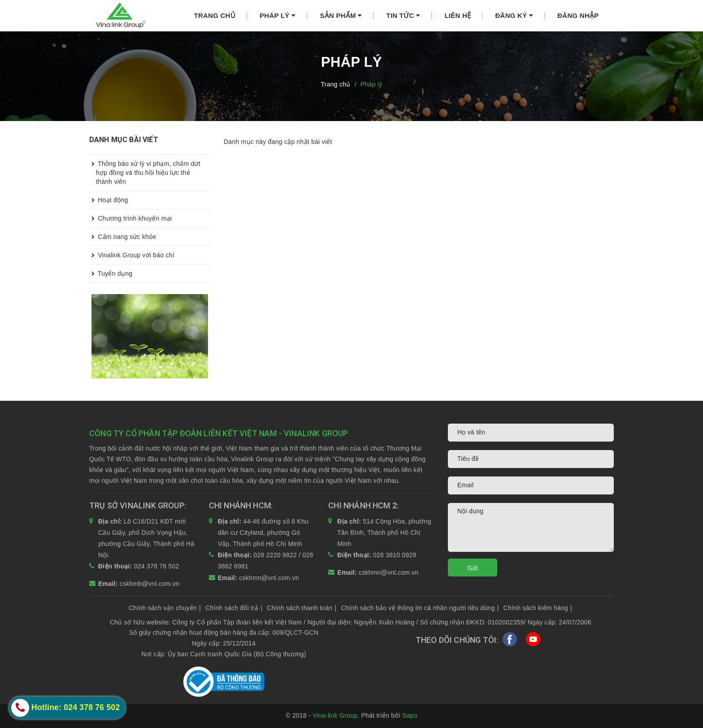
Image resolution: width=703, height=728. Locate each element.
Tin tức (404, 15)
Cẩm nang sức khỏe (123, 237)
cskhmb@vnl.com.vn (150, 584)
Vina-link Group (335, 715)
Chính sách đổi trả (234, 608)
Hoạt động (108, 200)
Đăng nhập (578, 15)
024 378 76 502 (157, 566)
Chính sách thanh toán (302, 608)
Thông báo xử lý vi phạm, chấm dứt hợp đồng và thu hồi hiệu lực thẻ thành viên (145, 170)
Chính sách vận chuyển (165, 608)
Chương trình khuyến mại (130, 218)
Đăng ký (514, 15)
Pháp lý (278, 15)
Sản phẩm (341, 15)
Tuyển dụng (111, 273)
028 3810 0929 (395, 555)
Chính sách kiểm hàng (538, 608)
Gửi (473, 568)
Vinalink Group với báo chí (132, 255)
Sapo (410, 715)
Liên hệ (458, 15)
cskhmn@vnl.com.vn (269, 578)
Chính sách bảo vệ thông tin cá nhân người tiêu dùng (420, 608)
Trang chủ (215, 15)
